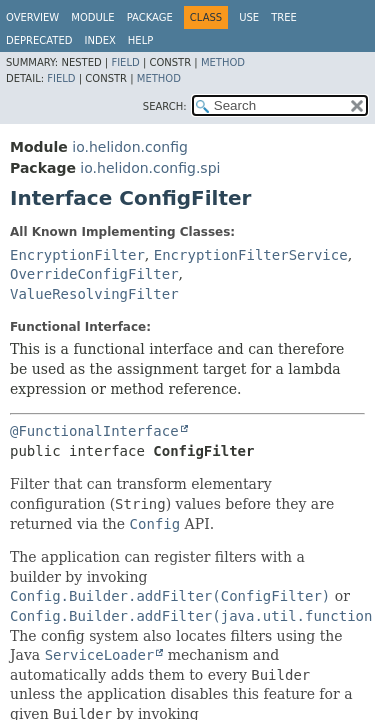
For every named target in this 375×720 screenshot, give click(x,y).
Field (125, 62)
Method (223, 62)
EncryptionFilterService (251, 255)
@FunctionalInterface (94, 431)
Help (140, 40)
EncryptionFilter (77, 255)
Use (249, 17)
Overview (32, 17)
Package (150, 17)
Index (100, 40)
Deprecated (39, 40)
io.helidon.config (130, 147)
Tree (284, 17)
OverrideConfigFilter (94, 274)
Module (92, 17)
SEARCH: (165, 106)
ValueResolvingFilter (94, 294)
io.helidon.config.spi (150, 168)
